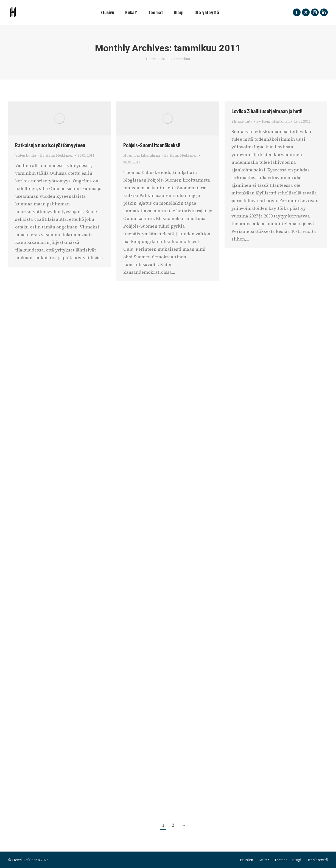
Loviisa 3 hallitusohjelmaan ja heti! (267, 111)
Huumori (131, 155)
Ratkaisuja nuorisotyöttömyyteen (50, 145)
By (57, 155)
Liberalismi (150, 155)
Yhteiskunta (26, 155)
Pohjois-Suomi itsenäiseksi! (152, 145)
